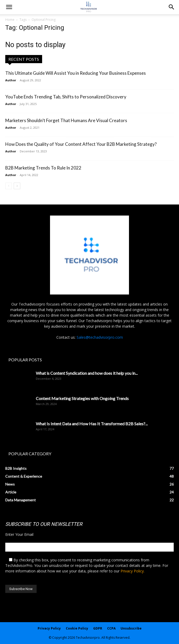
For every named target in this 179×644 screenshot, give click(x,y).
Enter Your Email (19, 534)
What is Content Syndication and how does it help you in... (87, 373)
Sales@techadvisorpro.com (100, 337)
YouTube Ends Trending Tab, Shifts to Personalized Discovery (66, 97)
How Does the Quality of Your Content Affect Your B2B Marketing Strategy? (81, 144)
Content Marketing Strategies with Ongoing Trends (82, 398)
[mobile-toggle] (9, 7)
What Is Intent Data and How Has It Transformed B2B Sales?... (92, 424)
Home (10, 20)
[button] (172, 7)
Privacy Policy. (133, 571)
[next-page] (17, 186)
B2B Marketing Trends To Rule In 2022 (43, 168)
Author (11, 80)
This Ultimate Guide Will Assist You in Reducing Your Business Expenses (76, 73)
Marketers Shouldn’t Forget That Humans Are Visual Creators (66, 120)
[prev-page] (9, 186)
